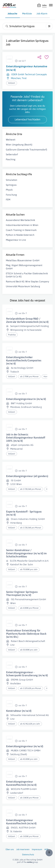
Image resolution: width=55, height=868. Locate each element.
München (16, 78)
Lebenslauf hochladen (27, 119)
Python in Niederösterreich (20, 235)
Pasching (11, 159)
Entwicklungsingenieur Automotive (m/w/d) (27, 68)
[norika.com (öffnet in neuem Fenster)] (27, 862)
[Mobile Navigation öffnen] (51, 5)
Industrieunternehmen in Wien (22, 225)
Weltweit (11, 140)
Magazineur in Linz (16, 240)
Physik (9, 190)
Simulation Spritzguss (35, 41)
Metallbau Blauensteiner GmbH (23, 260)
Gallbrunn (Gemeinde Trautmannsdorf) (27, 150)
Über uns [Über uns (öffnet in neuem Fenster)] (10, 849)
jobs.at (23, 860)
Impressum (37, 849)
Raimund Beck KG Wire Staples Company (27, 281)
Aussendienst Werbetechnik (21, 220)
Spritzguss (11, 185)
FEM (8, 200)
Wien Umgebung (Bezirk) (19, 145)
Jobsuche (13, 13)
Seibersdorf (12, 154)
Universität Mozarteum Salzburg (23, 286)
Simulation (12, 180)
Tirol (24, 78)
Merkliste (27, 13)
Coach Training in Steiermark (21, 230)
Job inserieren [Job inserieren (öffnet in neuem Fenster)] (23, 849)
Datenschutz (28, 855)
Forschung (11, 195)
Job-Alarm (42, 13)
